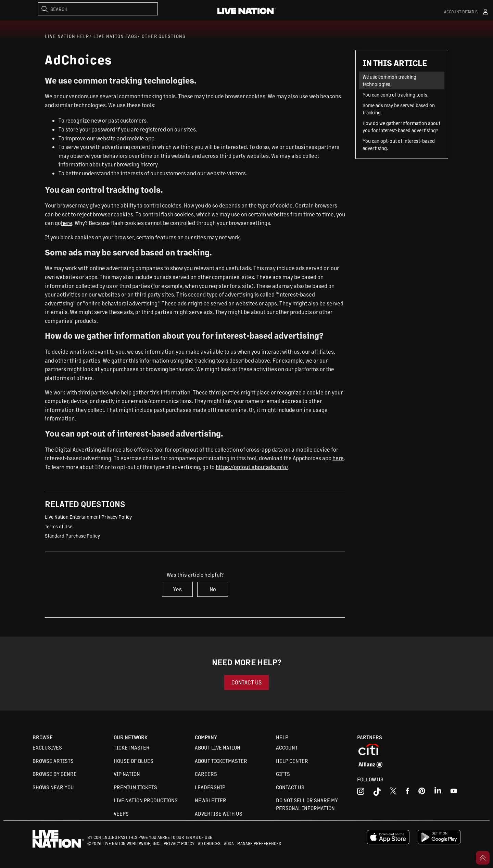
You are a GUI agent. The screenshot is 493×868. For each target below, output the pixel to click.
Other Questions (164, 36)
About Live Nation (218, 747)
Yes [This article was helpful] (177, 589)
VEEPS (121, 813)
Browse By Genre (55, 774)
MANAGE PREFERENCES (259, 843)
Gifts (283, 774)
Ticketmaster (132, 747)
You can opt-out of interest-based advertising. (399, 144)
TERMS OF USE (199, 837)
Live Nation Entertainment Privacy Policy (88, 517)
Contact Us (290, 787)
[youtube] (422, 793)
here (67, 223)
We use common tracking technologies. (389, 80)
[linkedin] (438, 793)
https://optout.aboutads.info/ (252, 467)
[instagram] (361, 793)
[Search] (98, 9)
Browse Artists (53, 761)
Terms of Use (59, 526)
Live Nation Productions (146, 800)
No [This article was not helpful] (213, 589)
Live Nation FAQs (115, 36)
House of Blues (134, 761)
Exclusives (47, 747)
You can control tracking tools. (395, 95)
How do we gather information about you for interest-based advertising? (401, 127)
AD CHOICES (209, 843)
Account (287, 747)
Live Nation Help (67, 36)
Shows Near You (53, 787)
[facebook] (408, 793)
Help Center (292, 761)
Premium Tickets (135, 787)
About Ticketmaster (221, 761)
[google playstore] (439, 843)
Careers (206, 774)
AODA (229, 843)
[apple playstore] (388, 843)
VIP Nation (127, 774)
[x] (393, 793)
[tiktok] (377, 793)
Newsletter (211, 800)
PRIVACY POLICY (179, 843)
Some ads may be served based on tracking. (399, 109)
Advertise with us (219, 813)
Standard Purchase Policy (72, 536)
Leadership (210, 787)
